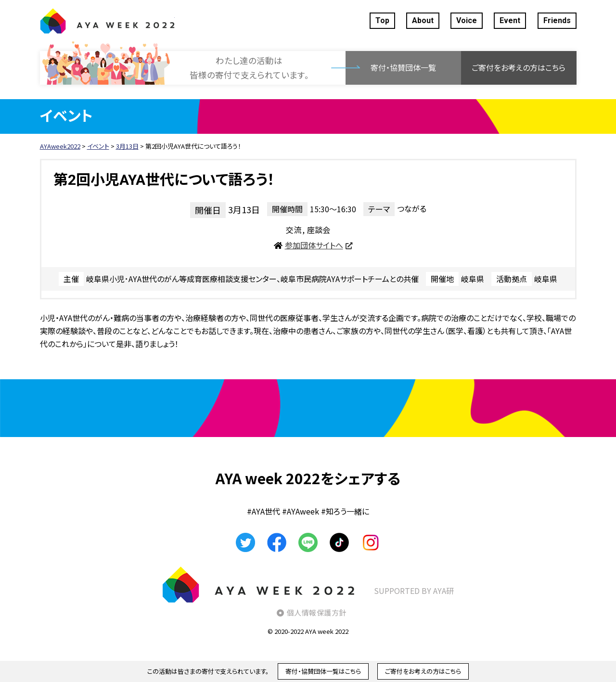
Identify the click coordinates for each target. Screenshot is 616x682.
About (423, 20)
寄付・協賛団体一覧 (403, 67)
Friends (557, 20)
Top (382, 20)
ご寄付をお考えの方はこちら (519, 67)
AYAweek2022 (107, 21)
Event (510, 20)
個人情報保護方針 (317, 612)
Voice (467, 20)
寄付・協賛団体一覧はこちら (323, 671)
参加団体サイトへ (314, 245)
